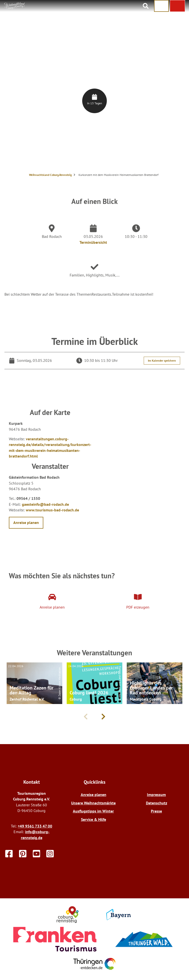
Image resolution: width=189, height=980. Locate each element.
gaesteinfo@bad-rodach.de (45, 504)
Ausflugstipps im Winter (93, 811)
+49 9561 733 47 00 (35, 826)
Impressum (156, 795)
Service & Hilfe (94, 819)
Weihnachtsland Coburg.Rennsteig (50, 175)
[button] (177, 6)
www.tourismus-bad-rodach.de (52, 510)
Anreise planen (94, 795)
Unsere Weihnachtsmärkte (93, 803)
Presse (156, 811)
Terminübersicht (93, 242)
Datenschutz (157, 803)
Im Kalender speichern (162, 361)
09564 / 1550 (28, 498)
